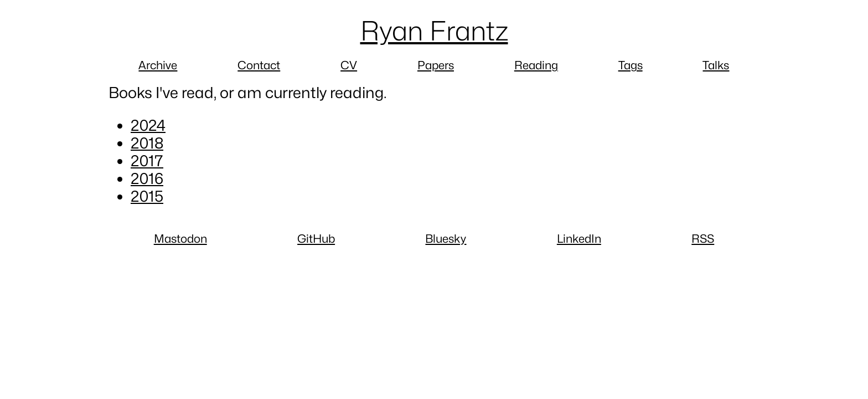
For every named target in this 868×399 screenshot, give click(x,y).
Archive (158, 65)
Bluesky (446, 239)
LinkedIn (579, 239)
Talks (716, 65)
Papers (436, 65)
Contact (259, 65)
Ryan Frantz (434, 31)
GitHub (316, 239)
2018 (147, 143)
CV (349, 65)
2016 (147, 178)
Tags (631, 65)
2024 (148, 125)
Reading (536, 65)
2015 (147, 196)
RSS (703, 239)
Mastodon (180, 239)
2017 (147, 161)
